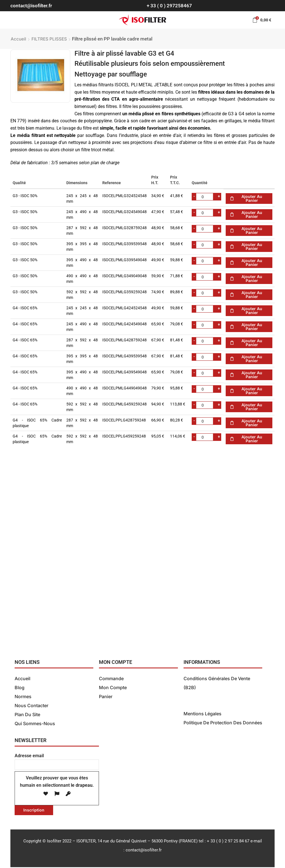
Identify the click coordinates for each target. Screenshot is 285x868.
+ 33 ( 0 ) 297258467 (169, 6)
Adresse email (57, 761)
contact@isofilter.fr (31, 6)
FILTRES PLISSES (49, 39)
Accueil (18, 39)
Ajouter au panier (252, 198)
